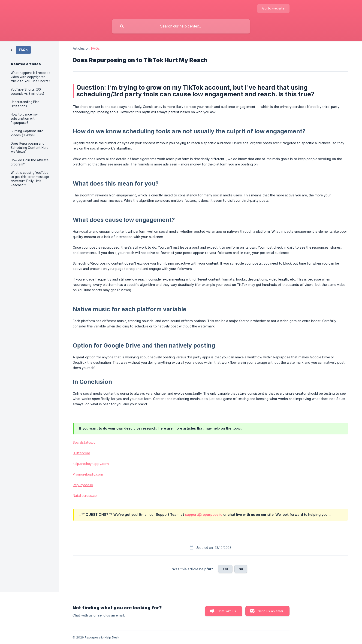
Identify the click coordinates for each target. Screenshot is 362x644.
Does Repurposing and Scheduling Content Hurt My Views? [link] (29, 148)
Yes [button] (225, 569)
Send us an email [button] (271, 611)
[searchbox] (181, 26)
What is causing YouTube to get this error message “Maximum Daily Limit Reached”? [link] (30, 179)
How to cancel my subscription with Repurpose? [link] (24, 119)
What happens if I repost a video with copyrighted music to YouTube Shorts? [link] (31, 77)
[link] (21, 50)
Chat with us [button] (227, 611)
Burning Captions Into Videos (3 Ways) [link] (27, 133)
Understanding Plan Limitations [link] (25, 104)
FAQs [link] (95, 48)
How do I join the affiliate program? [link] (30, 162)
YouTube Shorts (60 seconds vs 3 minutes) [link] (27, 92)
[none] (273, 9)
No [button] (241, 569)
